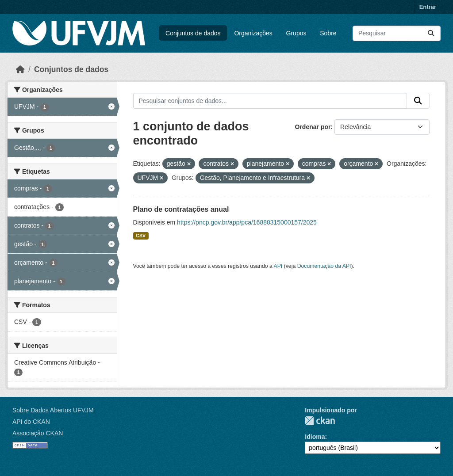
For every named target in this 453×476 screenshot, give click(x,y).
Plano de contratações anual (181, 209)
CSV (141, 236)
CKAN (320, 421)
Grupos (296, 33)
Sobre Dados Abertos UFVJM (53, 410)
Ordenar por (313, 127)
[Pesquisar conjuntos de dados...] (397, 33)
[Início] (20, 69)
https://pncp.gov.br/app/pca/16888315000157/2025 (247, 222)
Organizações (253, 33)
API (278, 266)
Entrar (428, 7)
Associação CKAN (38, 433)
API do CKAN (31, 422)
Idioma (315, 437)
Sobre (328, 33)
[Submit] (431, 33)
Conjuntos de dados (193, 33)
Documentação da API (324, 266)
